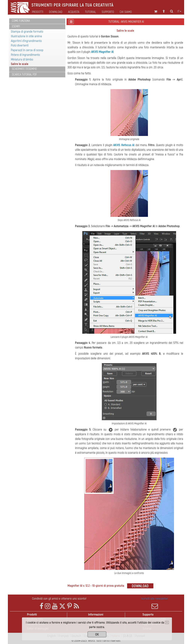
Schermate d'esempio (24, 69)
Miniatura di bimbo (22, 59)
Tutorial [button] (90, 12)
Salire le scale (20, 64)
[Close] (167, 622)
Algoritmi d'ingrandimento (26, 41)
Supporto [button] (108, 12)
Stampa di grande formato (27, 32)
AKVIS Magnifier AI (102, 52)
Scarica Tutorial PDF (24, 75)
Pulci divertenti (20, 45)
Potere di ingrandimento (25, 55)
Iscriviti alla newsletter (155, 603)
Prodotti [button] (38, 12)
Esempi (16, 26)
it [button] (179, 11)
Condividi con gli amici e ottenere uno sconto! (59, 599)
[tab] (37, 21)
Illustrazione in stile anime (26, 36)
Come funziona (21, 21)
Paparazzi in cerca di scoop (27, 50)
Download (56, 12)
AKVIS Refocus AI (124, 145)
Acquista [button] (74, 12)
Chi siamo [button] (126, 12)
